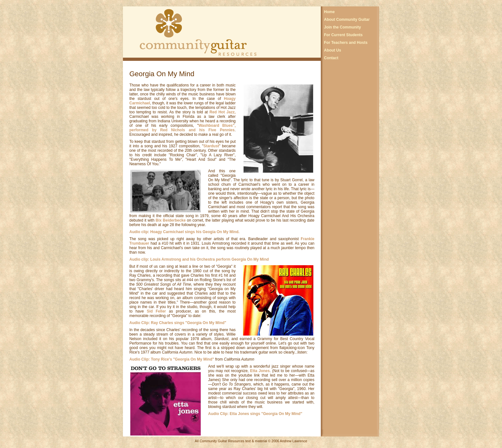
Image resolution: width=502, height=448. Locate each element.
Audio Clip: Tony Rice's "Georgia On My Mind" (172, 359)
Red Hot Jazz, (223, 112)
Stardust (211, 146)
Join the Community (342, 27)
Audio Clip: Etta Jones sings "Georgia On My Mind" (255, 414)
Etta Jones (260, 371)
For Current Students (343, 35)
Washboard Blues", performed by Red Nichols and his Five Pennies (182, 128)
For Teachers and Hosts (346, 43)
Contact (331, 58)
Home (329, 12)
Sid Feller (156, 311)
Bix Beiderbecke (171, 220)
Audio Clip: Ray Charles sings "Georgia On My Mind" (178, 323)
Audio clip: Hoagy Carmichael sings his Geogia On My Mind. (184, 232)
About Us (332, 50)
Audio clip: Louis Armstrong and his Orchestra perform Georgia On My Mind (199, 259)
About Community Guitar (347, 20)
